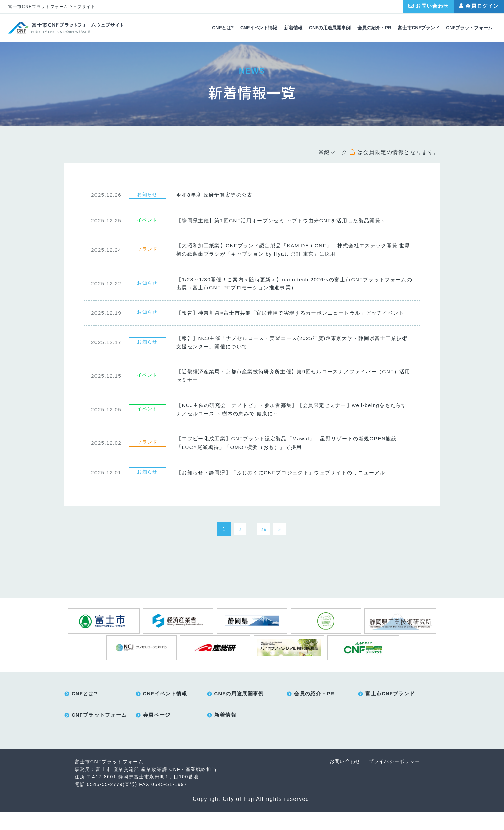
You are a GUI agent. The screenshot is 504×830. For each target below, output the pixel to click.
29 (264, 545)
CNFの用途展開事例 (330, 28)
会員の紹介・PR (374, 28)
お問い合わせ (429, 6)
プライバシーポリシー (394, 780)
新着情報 (293, 28)
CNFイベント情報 (259, 28)
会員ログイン (479, 6)
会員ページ (157, 734)
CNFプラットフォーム (469, 28)
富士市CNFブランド (419, 28)
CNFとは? (223, 28)
